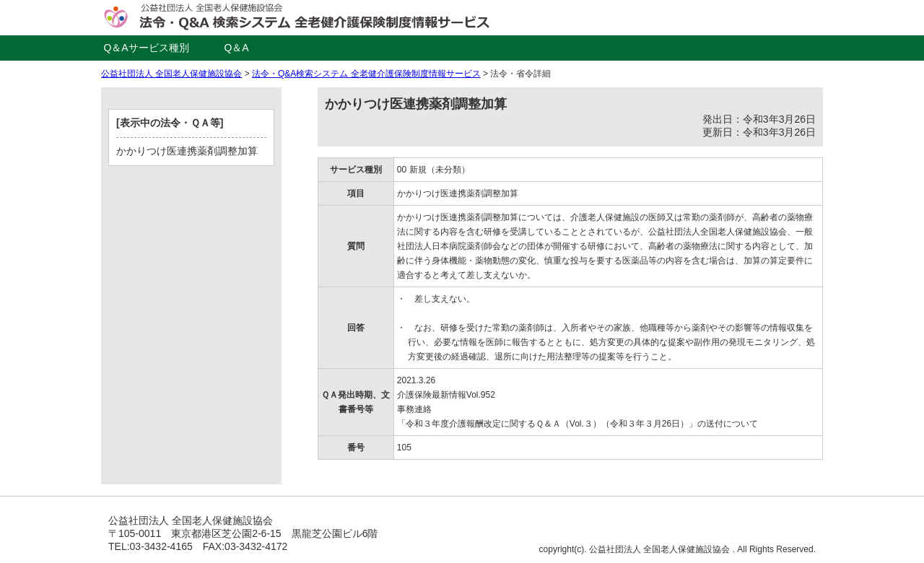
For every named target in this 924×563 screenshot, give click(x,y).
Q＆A (236, 48)
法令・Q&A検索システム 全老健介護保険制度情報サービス (366, 74)
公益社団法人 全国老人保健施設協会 (171, 74)
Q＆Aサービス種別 (146, 48)
